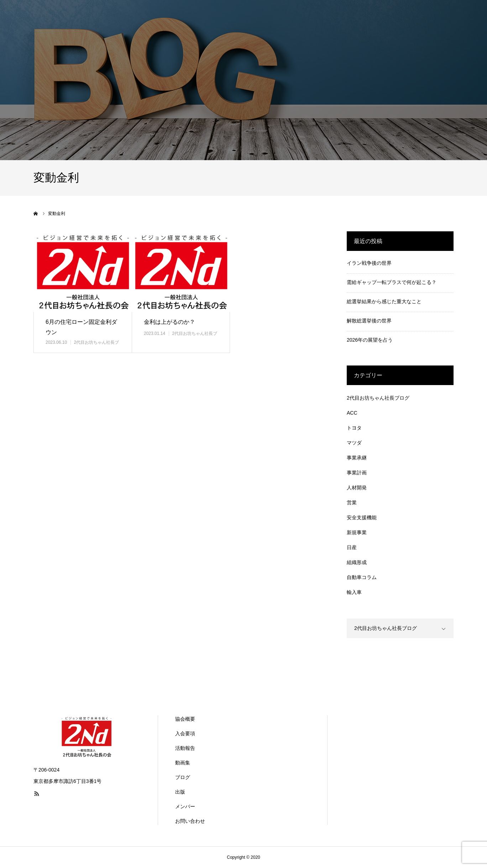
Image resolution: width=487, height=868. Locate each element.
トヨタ (354, 428)
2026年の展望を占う (370, 340)
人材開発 (357, 488)
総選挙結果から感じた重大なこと (384, 301)
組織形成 (357, 562)
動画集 (183, 763)
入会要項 (185, 733)
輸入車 (354, 592)
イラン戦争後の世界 (369, 263)
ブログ (183, 777)
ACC (352, 413)
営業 (352, 503)
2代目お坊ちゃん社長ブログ (378, 398)
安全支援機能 (362, 517)
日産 (352, 547)
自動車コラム (362, 577)
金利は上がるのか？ (169, 322)
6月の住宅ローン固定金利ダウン (81, 327)
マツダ (354, 443)
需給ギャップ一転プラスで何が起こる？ (392, 282)
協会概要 (185, 719)
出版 (180, 792)
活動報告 (185, 748)
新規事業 (357, 532)
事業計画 (357, 473)
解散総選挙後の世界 (369, 321)
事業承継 (357, 458)
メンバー (185, 806)
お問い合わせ (190, 821)
